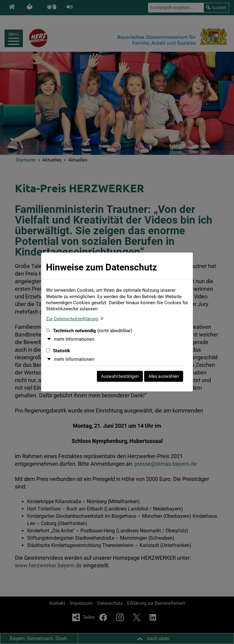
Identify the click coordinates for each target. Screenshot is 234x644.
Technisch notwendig (89, 331)
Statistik (58, 351)
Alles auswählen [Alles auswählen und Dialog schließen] (164, 376)
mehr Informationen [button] (74, 339)
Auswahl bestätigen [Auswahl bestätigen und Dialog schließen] (120, 376)
